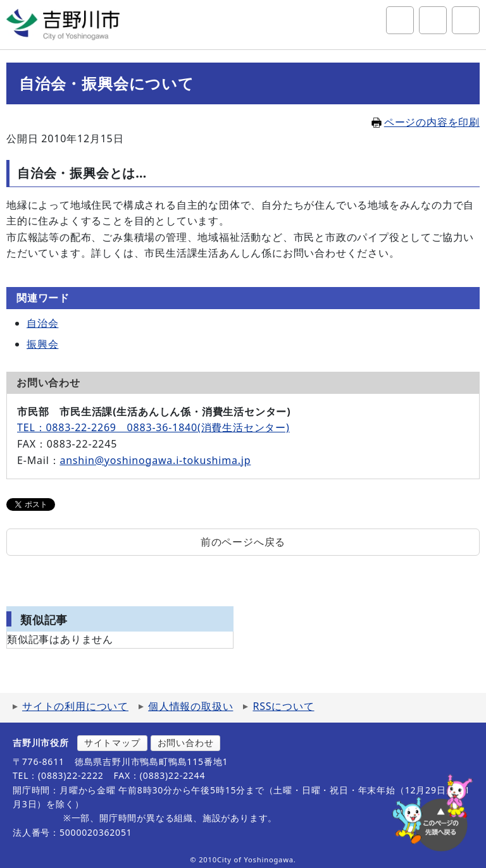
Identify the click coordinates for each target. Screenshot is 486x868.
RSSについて (283, 706)
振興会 (42, 344)
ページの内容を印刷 (426, 122)
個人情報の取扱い (190, 706)
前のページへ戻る (243, 542)
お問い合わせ (186, 743)
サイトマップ (112, 743)
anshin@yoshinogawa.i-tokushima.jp (155, 460)
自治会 (42, 323)
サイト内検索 (400, 20)
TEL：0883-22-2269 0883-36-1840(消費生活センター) (153, 427)
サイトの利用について (75, 706)
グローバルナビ (466, 20)
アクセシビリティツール (433, 20)
